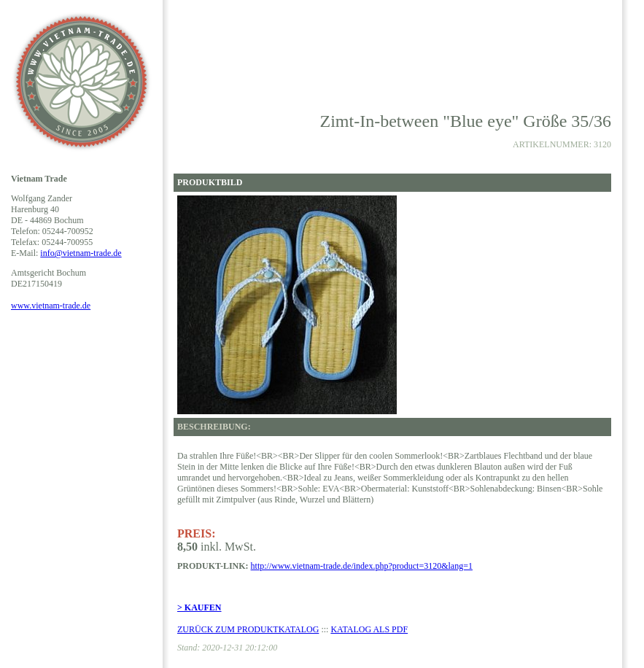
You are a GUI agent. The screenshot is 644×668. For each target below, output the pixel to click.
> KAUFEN (199, 607)
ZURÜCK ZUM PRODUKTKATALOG (248, 629)
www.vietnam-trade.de (51, 306)
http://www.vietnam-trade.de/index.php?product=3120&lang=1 (362, 566)
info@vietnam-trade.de (81, 253)
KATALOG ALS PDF (369, 629)
